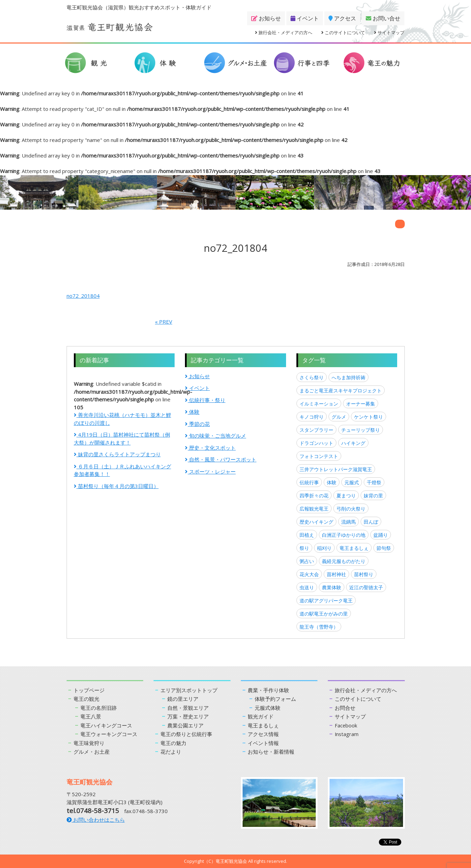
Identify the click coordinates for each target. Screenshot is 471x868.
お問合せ (345, 708)
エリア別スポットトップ (189, 690)
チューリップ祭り (361, 430)
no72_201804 (83, 296)
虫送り (307, 587)
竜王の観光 (86, 699)
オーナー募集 (361, 404)
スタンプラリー (316, 430)
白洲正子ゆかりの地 (344, 535)
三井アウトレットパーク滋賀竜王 (336, 469)
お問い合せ (383, 18)
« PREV (164, 322)
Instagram (347, 734)
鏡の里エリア (183, 699)
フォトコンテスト (319, 456)
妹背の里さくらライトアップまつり (117, 454)
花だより (171, 752)
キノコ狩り (312, 417)
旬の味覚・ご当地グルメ (215, 436)
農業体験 (332, 587)
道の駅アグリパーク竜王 (326, 600)
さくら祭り (312, 377)
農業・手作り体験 (268, 690)
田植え (307, 535)
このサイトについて (343, 32)
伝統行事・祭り (205, 400)
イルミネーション (319, 404)
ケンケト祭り (369, 417)
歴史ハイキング (316, 522)
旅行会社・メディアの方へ (284, 32)
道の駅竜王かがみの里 (324, 614)
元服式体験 (268, 708)
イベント (305, 18)
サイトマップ (389, 32)
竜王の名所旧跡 (99, 708)
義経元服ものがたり (344, 561)
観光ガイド (261, 716)
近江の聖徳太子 (366, 587)
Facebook (346, 725)
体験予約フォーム (275, 699)
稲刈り (324, 548)
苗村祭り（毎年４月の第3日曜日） (116, 486)
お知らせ (266, 18)
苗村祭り (364, 574)
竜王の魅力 (173, 743)
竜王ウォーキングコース (109, 734)
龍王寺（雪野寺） (319, 627)
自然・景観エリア (188, 708)
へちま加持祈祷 (349, 377)
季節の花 (197, 424)
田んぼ (371, 522)
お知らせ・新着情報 (271, 752)
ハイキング (353, 443)
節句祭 (384, 548)
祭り (304, 548)
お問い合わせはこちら (96, 820)
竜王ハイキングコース (106, 725)
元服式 (352, 482)
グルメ (339, 417)
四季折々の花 (314, 495)
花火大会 (309, 574)
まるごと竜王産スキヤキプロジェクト (341, 390)
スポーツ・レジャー (210, 471)
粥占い (307, 561)
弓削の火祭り (351, 509)
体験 (192, 412)
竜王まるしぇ (354, 548)
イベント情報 (263, 743)
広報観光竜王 (314, 509)
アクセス (342, 18)
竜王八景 (91, 716)
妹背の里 (373, 495)
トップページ (89, 690)
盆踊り (381, 535)
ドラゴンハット (316, 443)
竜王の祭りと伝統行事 (186, 734)
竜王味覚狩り (89, 743)
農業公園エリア (185, 725)
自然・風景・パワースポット (221, 459)
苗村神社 (336, 574)
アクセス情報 (263, 734)
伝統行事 (309, 482)
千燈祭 (374, 482)
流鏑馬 (349, 522)
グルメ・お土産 (92, 752)
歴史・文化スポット (210, 448)
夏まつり (346, 495)
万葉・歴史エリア (188, 716)
